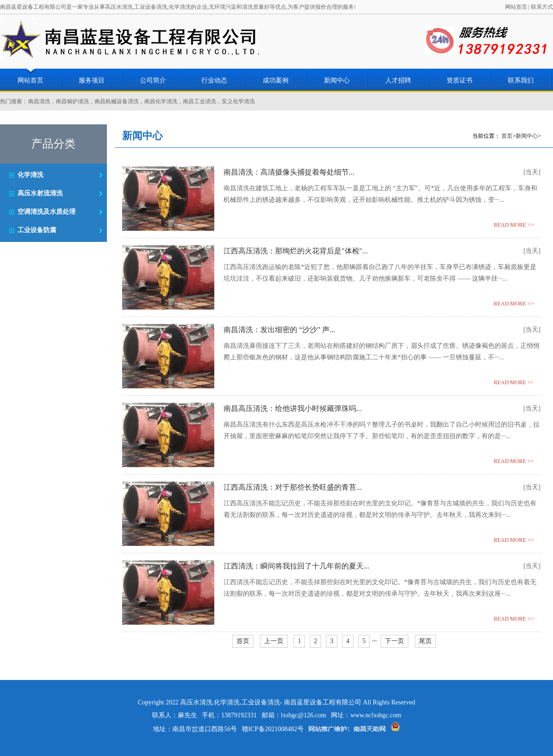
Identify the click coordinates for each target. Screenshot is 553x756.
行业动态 (214, 80)
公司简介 (153, 80)
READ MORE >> (514, 225)
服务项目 (92, 80)
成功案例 (276, 80)
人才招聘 (398, 80)
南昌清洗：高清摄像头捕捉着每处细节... (289, 172)
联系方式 (542, 7)
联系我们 (521, 80)
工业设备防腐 (37, 230)
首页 (507, 136)
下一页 (394, 641)
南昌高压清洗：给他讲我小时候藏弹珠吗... (293, 408)
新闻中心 (337, 80)
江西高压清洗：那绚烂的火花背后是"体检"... (296, 251)
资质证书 (459, 80)
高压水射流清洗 (40, 193)
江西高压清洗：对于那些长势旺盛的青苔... (293, 487)
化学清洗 (30, 175)
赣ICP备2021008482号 (273, 729)
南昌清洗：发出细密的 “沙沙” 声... (279, 330)
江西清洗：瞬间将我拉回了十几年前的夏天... (296, 566)
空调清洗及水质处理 (47, 212)
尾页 (425, 641)
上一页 (274, 641)
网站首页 (516, 7)
